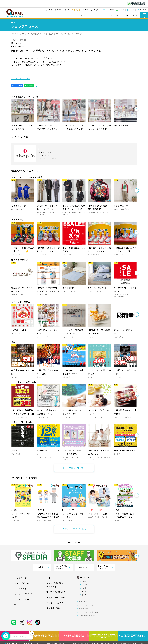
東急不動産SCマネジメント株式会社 (87, 642)
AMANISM (83, 567)
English (84, 585)
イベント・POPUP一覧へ (74, 529)
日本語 (84, 581)
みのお (85, 10)
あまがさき (76, 10)
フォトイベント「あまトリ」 (104, 567)
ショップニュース (23, 34)
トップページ (21, 578)
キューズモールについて (53, 10)
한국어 (84, 595)
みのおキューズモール (74, 634)
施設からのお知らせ (56, 592)
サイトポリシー (85, 602)
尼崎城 (40, 567)
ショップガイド (81, 15)
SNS (132, 10)
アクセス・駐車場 (55, 603)
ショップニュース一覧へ (74, 468)
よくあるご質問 (54, 608)
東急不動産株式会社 (54, 642)
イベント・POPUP (122, 15)
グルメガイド (95, 15)
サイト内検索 (110, 10)
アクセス (134, 15)
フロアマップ (107, 15)
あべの (67, 10)
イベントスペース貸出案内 (88, 612)
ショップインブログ (21, 78)
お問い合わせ (84, 609)
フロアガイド (21, 589)
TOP (13, 34)
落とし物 (122, 10)
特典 (16, 605)
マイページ (143, 10)
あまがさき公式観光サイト (61, 567)
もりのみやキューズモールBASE (104, 634)
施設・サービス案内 (56, 597)
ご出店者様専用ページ (87, 616)
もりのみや (95, 10)
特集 (48, 578)
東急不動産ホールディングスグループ (21, 642)
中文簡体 (85, 591)
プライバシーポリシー (87, 605)
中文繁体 (85, 588)
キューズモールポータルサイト (133, 634)
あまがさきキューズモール (44, 634)
